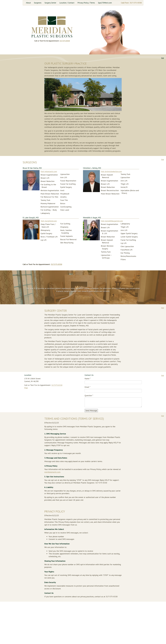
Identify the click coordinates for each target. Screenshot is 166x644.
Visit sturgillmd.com (49, 221)
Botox (63, 203)
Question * (89, 395)
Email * (87, 387)
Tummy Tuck (45, 200)
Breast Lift (45, 178)
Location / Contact (67, 3)
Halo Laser (65, 210)
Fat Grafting (65, 224)
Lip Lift (44, 240)
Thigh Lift (125, 184)
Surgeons (38, 3)
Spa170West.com (105, 3)
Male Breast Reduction (50, 194)
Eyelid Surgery (66, 187)
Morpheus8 (65, 194)
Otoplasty (64, 227)
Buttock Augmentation (50, 207)
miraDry (63, 197)
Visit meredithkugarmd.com (112, 221)
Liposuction (65, 174)
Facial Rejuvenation (68, 181)
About (28, 3)
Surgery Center (50, 3)
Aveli (62, 190)
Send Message (91, 411)
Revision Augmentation (50, 190)
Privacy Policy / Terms (86, 3)
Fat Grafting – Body (49, 210)
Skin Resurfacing (67, 243)
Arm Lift (64, 177)
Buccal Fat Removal (68, 239)
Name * (88, 379)
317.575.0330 (65, 41)
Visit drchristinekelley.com (111, 171)
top (163, 58)
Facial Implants (66, 236)
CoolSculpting (66, 207)
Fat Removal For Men (49, 197)
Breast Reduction (47, 181)
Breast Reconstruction (110, 190)
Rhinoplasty (45, 230)
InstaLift (124, 187)
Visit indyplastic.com (49, 171)
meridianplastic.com (52, 472)
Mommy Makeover (48, 203)
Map (26, 388)
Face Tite (64, 200)
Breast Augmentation (49, 175)
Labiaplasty (45, 213)
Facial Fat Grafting (68, 184)
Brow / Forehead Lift (49, 237)
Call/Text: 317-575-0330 (131, 3)
